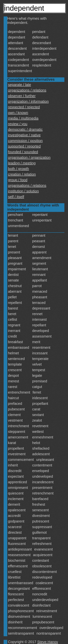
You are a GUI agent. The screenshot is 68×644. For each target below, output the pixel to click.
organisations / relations (27, 185)
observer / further (22, 96)
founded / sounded (23, 152)
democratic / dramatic (25, 129)
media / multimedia (23, 118)
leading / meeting (22, 163)
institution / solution (23, 191)
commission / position (25, 141)
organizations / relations (27, 90)
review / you (18, 124)
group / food (18, 180)
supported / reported (24, 146)
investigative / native (24, 135)
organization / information (28, 101)
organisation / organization (29, 157)
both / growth (18, 169)
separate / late (19, 85)
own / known (18, 113)
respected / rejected (24, 107)
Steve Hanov (48, 642)
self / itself (16, 197)
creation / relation (22, 174)
